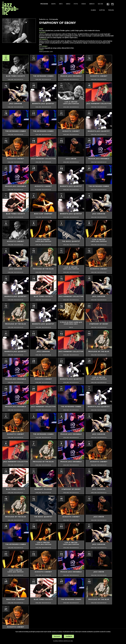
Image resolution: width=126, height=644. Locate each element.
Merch (92, 4)
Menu (68, 4)
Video (84, 4)
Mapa (53, 4)
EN (102, 4)
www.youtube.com (46, 52)
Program (44, 4)
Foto (76, 4)
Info (61, 4)
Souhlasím (69, 636)
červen (111, 10)
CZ (99, 4)
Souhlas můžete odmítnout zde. (63, 641)
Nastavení (57, 636)
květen (102, 10)
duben (93, 10)
